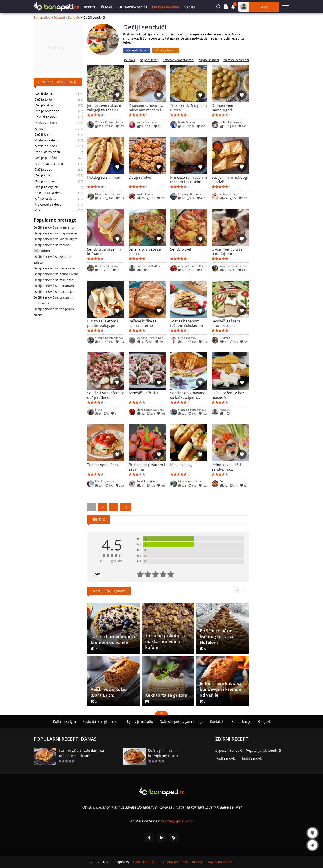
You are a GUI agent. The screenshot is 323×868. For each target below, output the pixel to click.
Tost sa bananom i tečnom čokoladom (187, 323)
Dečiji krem (43, 134)
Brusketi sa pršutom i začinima (147, 467)
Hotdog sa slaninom (104, 177)
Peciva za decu (46, 123)
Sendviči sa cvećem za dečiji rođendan (106, 395)
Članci (107, 7)
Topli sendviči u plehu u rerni (189, 108)
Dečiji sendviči (141, 177)
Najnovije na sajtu (139, 721)
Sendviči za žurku (143, 393)
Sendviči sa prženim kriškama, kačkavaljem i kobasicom (104, 251)
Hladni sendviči (252, 758)
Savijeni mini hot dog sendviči (229, 180)
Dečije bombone (47, 111)
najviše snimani (209, 60)
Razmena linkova (221, 862)
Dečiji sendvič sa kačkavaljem (56, 239)
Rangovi (264, 721)
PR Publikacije (240, 721)
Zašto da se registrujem (101, 721)
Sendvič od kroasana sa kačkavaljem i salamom (188, 395)
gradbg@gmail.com (177, 821)
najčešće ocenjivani (236, 60)
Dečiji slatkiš (44, 105)
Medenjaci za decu (49, 164)
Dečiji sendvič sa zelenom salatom (53, 259)
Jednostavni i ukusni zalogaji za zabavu (104, 108)
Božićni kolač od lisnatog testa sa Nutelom (216, 637)
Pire (38, 210)
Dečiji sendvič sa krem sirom (55, 227)
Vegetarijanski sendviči (264, 750)
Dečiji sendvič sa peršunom (54, 268)
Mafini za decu (46, 146)
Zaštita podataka (175, 862)
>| (125, 507)
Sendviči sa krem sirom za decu (226, 323)
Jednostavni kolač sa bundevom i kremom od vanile (221, 689)
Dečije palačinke (47, 158)
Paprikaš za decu (47, 152)
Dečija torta (43, 99)
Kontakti (216, 721)
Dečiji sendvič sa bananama (55, 286)
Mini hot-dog (181, 465)
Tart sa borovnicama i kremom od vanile (113, 639)
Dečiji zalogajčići (47, 187)
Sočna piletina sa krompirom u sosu (164, 753)
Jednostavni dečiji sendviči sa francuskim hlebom (228, 467)
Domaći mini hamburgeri (222, 108)
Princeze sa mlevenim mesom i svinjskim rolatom (189, 180)
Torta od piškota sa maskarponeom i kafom (165, 641)
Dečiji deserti (45, 94)
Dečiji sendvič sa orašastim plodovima (54, 300)
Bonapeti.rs (42, 18)
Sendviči (74, 18)
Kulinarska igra (166, 7)
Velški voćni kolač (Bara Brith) (108, 692)
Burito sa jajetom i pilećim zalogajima (103, 323)
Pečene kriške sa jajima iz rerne (143, 323)
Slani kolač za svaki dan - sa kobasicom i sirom (81, 753)
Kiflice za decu (46, 199)
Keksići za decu (46, 117)
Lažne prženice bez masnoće (228, 395)
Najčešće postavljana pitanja (181, 721)
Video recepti (166, 50)
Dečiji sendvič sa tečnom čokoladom (52, 248)
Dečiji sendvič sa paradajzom (56, 292)
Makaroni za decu (48, 205)
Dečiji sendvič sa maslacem (54, 280)
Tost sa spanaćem (103, 465)
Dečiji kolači (44, 175)
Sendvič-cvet (181, 249)
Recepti (90, 7)
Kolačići (198, 862)
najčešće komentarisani (178, 60)
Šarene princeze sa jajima (145, 251)
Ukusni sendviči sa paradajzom (227, 251)
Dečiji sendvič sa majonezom (55, 233)
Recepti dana (137, 50)
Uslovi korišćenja (146, 862)
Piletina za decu (47, 140)
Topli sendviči (226, 758)
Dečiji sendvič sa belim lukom (56, 274)
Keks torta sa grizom (166, 695)
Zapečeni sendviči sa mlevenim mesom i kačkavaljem (146, 108)
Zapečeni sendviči (229, 750)
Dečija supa (44, 170)
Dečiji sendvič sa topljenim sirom (54, 312)
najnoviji (130, 60)
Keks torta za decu (49, 193)
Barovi (39, 129)
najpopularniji (149, 60)
